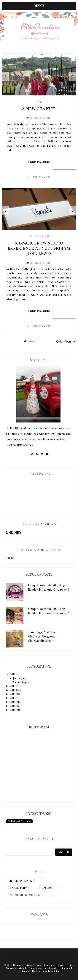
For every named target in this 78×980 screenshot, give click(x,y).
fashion (47, 888)
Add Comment (42, 177)
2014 (13, 702)
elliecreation (39, 236)
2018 (39, 102)
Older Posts (65, 341)
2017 (13, 690)
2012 (13, 710)
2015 (13, 698)
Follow (10, 558)
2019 (13, 674)
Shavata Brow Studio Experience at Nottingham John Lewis (39, 249)
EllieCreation (40, 118)
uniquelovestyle (20, 881)
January (18, 678)
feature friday (19, 888)
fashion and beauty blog (25, 895)
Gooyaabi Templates (48, 971)
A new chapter (39, 109)
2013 (13, 706)
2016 (13, 694)
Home (29, 341)
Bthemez (65, 968)
